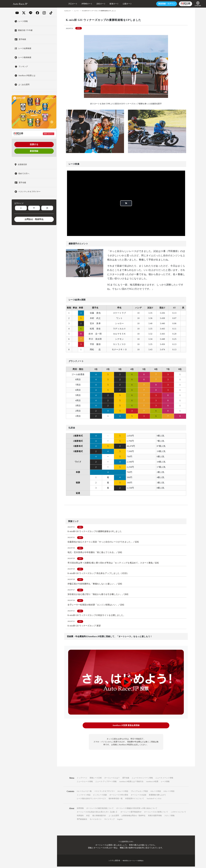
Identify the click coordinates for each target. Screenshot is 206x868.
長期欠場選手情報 (155, 817)
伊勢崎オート (78, 4)
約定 (88, 817)
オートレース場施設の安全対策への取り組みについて (137, 810)
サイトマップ (109, 821)
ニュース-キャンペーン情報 (142, 779)
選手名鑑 (126, 779)
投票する (34, 144)
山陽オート (119, 4)
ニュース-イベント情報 (164, 779)
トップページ (82, 779)
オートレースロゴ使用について (156, 813)
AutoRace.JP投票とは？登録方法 (131, 783)
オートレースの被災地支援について (100, 810)
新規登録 (34, 151)
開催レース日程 (96, 779)
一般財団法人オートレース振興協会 (133, 862)
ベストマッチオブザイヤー (105, 793)
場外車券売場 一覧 (116, 800)
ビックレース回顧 (100, 796)
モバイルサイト (96, 821)
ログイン (158, 4)
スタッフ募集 (169, 817)
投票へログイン (49, 134)
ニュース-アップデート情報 (106, 783)
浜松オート (92, 4)
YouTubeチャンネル (154, 800)
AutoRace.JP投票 (152, 783)
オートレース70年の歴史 (119, 796)
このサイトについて (178, 813)
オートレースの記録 (139, 796)
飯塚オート (105, 4)
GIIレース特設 (169, 793)
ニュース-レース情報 (85, 783)
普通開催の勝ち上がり (157, 796)
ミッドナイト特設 (84, 796)
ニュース (77, 11)
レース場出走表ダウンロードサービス (91, 800)
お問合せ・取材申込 (34, 219)
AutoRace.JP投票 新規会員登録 (126, 727)
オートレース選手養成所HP (131, 813)
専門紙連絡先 (82, 821)
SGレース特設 (123, 793)
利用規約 (80, 817)
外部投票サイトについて (135, 800)
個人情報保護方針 (99, 817)
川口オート (64, 4)
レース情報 (165, 783)
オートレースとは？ (112, 779)
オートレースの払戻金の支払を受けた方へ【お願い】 (97, 813)
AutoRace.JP (68, 11)
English (120, 821)
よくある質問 (114, 817)
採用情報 (80, 810)
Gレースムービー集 (84, 793)
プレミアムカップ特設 (139, 793)
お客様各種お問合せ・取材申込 (133, 817)
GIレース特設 (156, 793)
